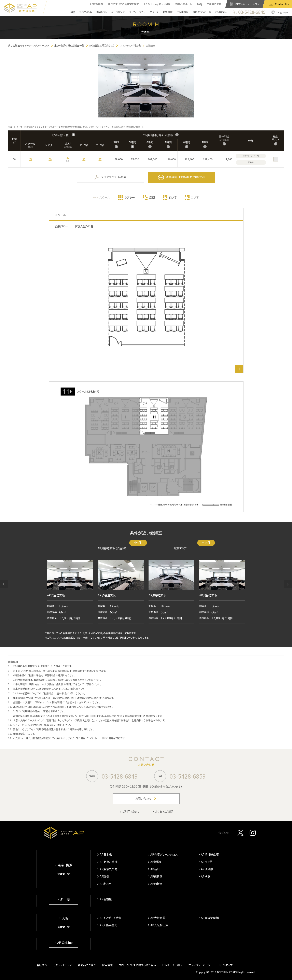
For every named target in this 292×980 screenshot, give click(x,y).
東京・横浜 (65, 865)
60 (50, 159)
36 (84, 159)
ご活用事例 (183, 12)
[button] (4, 584)
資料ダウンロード (202, 12)
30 (68, 158)
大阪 (65, 918)
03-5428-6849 (120, 776)
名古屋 (65, 899)
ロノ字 (173, 197)
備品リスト (102, 12)
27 (100, 159)
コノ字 (195, 197)
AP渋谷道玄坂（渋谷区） (122, 546)
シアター (130, 197)
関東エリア (194, 546)
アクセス (154, 12)
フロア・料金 (86, 12)
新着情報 (168, 12)
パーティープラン (137, 12)
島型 (152, 197)
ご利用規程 (221, 12)
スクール (105, 197)
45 (30, 159)
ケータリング (118, 12)
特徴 (73, 12)
